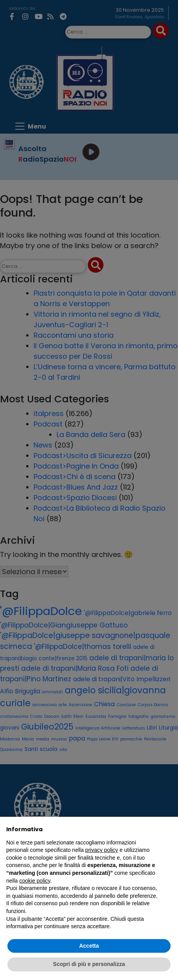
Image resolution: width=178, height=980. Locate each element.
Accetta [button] (89, 946)
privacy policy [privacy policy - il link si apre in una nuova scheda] (101, 850)
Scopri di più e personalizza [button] (89, 964)
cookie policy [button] (35, 881)
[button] (168, 829)
